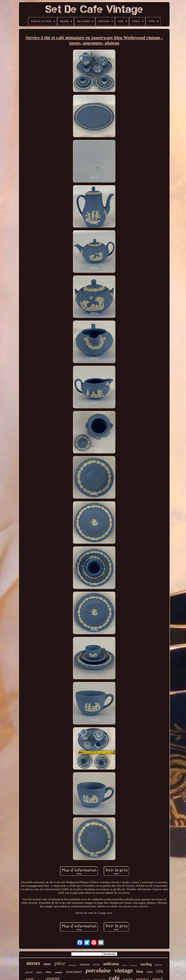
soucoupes (74, 971)
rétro (48, 972)
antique (59, 972)
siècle (96, 964)
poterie (29, 972)
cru (160, 971)
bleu (140, 972)
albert (125, 965)
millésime (111, 964)
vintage (124, 970)
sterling (146, 964)
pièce (60, 963)
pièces (158, 965)
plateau (85, 964)
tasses (33, 963)
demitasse (72, 965)
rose (47, 964)
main (39, 972)
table (150, 972)
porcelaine (98, 970)
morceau (134, 965)
